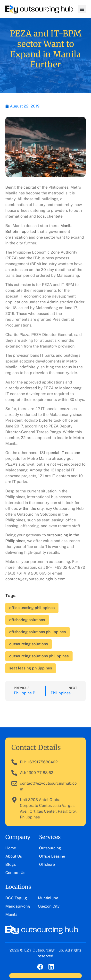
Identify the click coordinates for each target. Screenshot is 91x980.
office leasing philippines (32, 608)
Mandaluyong (18, 906)
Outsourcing (50, 848)
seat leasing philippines (31, 668)
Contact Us (15, 873)
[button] (82, 9)
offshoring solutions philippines (37, 632)
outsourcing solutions (29, 644)
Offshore (47, 864)
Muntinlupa (48, 898)
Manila (11, 914)
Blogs (11, 864)
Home (11, 848)
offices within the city (25, 508)
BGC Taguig (16, 898)
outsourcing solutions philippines (39, 656)
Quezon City (49, 906)
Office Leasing (52, 856)
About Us (14, 856)
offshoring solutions (27, 620)
